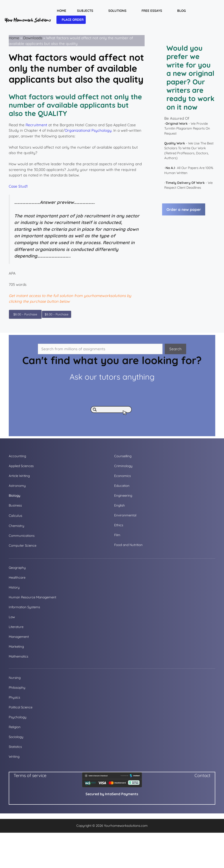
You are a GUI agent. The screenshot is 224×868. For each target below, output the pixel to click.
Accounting (17, 456)
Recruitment (36, 125)
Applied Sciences (21, 466)
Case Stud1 (18, 186)
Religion (15, 727)
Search (175, 349)
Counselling (123, 456)
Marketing (16, 647)
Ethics (119, 525)
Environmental (125, 515)
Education (122, 486)
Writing (14, 757)
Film (117, 535)
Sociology (16, 737)
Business (15, 505)
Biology (15, 495)
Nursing (15, 678)
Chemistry (17, 526)
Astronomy (17, 486)
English (120, 505)
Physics (14, 697)
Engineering (123, 495)
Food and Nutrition (128, 545)
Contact (202, 775)
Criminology (123, 466)
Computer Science (23, 545)
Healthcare (17, 577)
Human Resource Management (32, 597)
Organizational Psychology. (88, 130)
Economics (122, 476)
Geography (17, 568)
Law (12, 617)
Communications (22, 536)
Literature (16, 627)
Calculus (16, 516)
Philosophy (17, 687)
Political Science (21, 707)
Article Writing (19, 476)
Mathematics (18, 656)
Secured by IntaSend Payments (112, 794)
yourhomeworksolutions (105, 296)
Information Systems (24, 607)
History (14, 587)
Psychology (18, 717)
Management (19, 637)
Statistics (15, 747)
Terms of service (30, 775)
